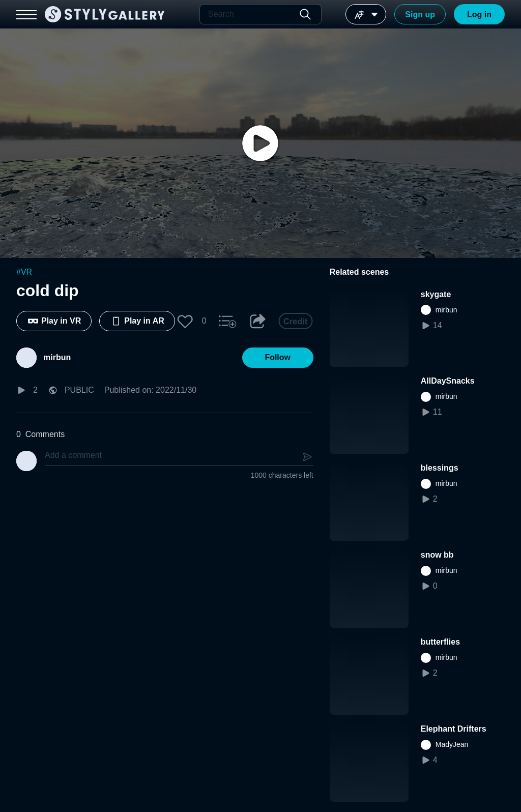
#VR (24, 272)
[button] (185, 321)
